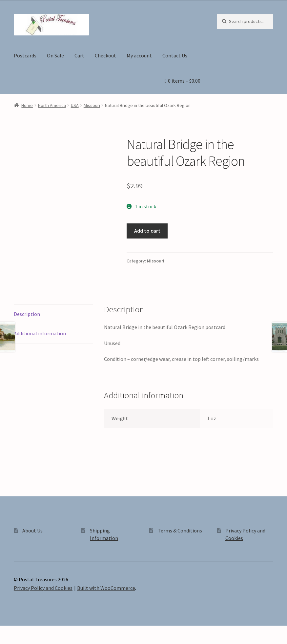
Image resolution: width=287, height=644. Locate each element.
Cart (79, 55)
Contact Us (175, 55)
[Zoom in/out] (7, 632)
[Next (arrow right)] (23, 641)
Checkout (105, 55)
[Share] (39, 632)
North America (52, 105)
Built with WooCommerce (106, 588)
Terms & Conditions (180, 530)
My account (139, 55)
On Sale (55, 55)
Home (27, 105)
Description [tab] (27, 314)
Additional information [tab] (40, 333)
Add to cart (147, 231)
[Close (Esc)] (55, 632)
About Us (32, 530)
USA (75, 105)
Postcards (25, 55)
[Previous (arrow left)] (7, 641)
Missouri (92, 105)
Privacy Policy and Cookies (43, 588)
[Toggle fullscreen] (23, 632)
